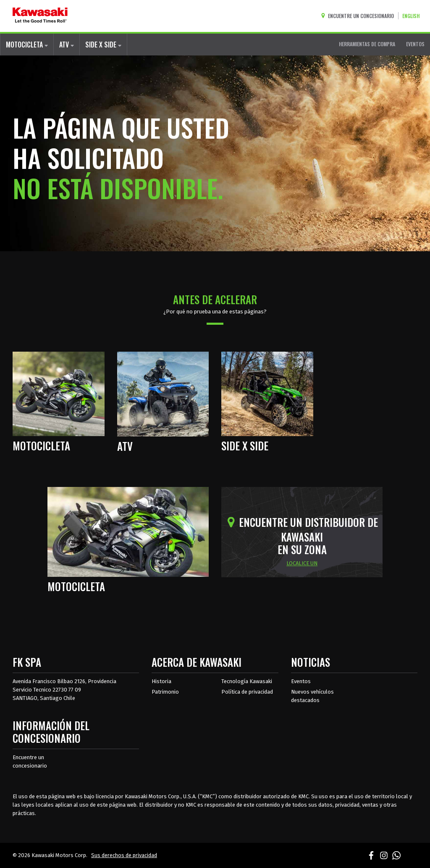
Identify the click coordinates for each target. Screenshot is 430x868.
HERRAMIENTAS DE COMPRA (367, 44)
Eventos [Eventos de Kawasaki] (301, 681)
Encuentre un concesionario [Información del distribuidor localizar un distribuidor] (30, 761)
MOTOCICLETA (27, 45)
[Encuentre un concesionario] (359, 16)
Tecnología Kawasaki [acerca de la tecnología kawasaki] (247, 681)
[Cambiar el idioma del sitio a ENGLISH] (413, 16)
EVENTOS (415, 44)
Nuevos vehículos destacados (312, 696)
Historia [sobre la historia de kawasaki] (161, 681)
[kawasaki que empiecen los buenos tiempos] (40, 16)
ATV (67, 45)
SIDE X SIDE (103, 45)
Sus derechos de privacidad (124, 855)
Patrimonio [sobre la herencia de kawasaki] (165, 692)
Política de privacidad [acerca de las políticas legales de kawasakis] (247, 692)
